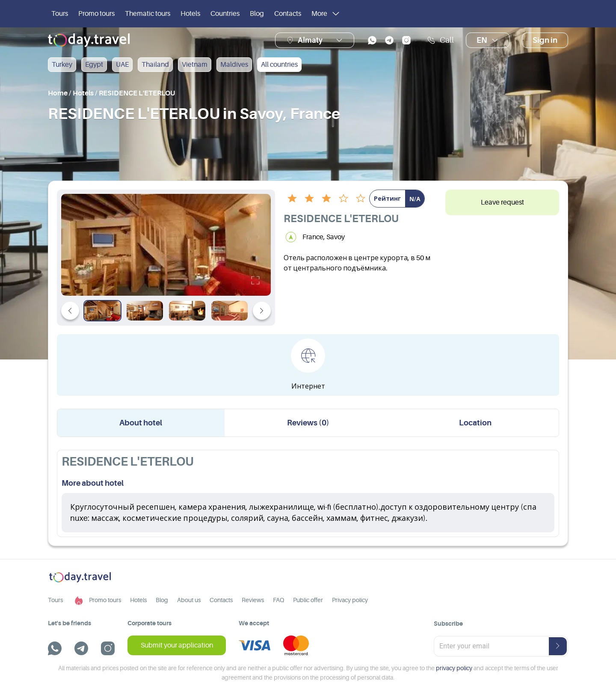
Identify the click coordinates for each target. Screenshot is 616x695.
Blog (257, 14)
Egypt (94, 65)
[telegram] (389, 40)
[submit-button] (558, 646)
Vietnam (195, 65)
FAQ (278, 600)
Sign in (545, 40)
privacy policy (454, 668)
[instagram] (406, 40)
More (326, 14)
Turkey (62, 65)
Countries (225, 14)
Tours (60, 14)
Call (440, 40)
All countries (279, 65)
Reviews (253, 600)
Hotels (190, 14)
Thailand (155, 65)
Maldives (234, 65)
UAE (122, 65)
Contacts (288, 14)
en (488, 40)
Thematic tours (148, 14)
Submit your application (177, 645)
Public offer (308, 600)
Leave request (502, 202)
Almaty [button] (310, 40)
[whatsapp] (372, 40)
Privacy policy (350, 600)
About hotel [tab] (141, 423)
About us (189, 600)
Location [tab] (475, 423)
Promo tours (96, 14)
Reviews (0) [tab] (308, 423)
